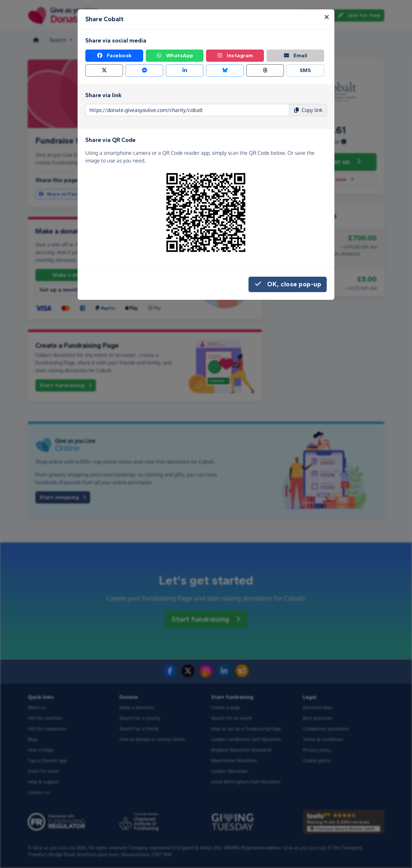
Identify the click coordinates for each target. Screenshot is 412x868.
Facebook (114, 56)
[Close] (327, 17)
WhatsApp (175, 56)
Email (295, 56)
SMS (305, 70)
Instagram (235, 56)
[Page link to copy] (187, 110)
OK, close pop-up (288, 284)
